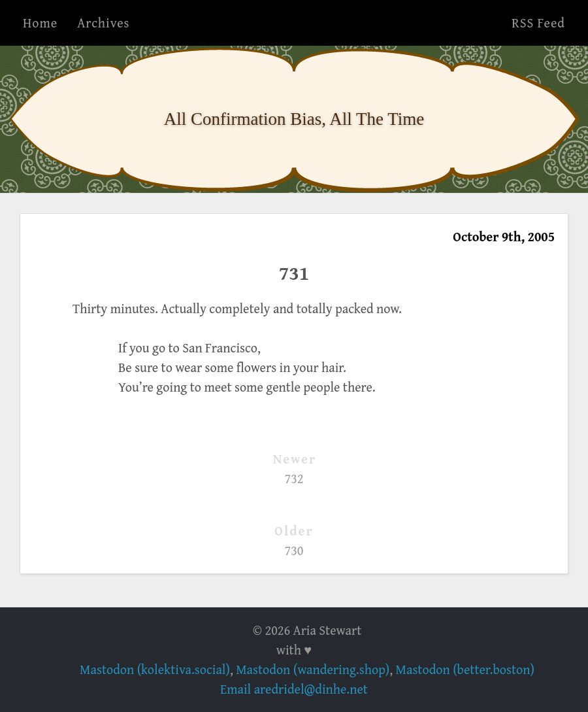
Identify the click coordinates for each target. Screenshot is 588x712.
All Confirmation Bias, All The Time (294, 119)
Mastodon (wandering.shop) (313, 669)
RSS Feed (538, 23)
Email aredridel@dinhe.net (294, 689)
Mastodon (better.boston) (465, 669)
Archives (103, 23)
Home (40, 23)
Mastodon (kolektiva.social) (155, 669)
